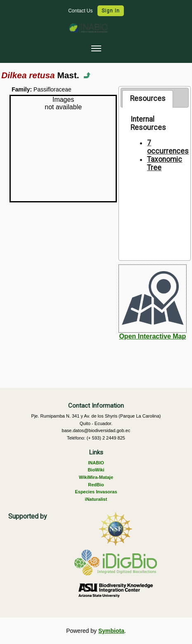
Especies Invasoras (96, 492)
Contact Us (81, 11)
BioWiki (96, 470)
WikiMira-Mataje (96, 477)
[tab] (148, 99)
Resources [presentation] (148, 99)
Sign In (111, 11)
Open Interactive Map (152, 336)
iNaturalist (96, 499)
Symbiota (111, 631)
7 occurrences (168, 147)
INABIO (96, 463)
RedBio (96, 485)
